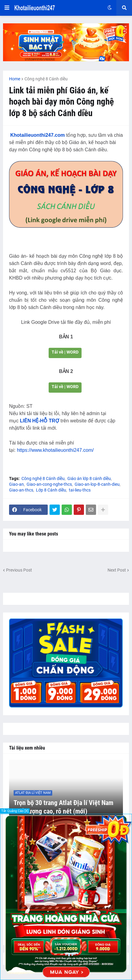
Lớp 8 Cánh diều (51, 490)
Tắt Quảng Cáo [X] (15, 811)
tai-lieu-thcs (80, 490)
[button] (7, 8)
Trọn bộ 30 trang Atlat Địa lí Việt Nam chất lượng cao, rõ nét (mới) (63, 807)
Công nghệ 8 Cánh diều (46, 79)
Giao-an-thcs (21, 490)
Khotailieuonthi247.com (37, 135)
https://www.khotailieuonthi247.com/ (55, 450)
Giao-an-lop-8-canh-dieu (97, 484)
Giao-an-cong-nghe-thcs (49, 484)
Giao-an (16, 484)
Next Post (117, 570)
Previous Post (19, 570)
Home (15, 79)
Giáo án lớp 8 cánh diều (89, 478)
